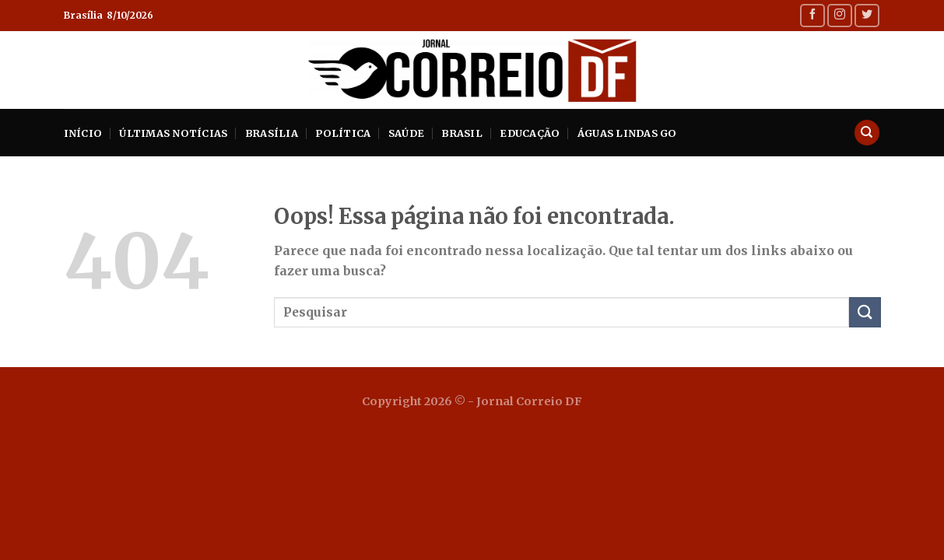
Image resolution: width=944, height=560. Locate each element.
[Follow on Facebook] (812, 15)
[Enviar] (865, 312)
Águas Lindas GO (627, 133)
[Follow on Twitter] (867, 15)
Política (343, 133)
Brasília (272, 133)
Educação (530, 133)
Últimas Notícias (173, 133)
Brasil (462, 133)
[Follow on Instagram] (840, 15)
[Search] (867, 133)
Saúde (406, 133)
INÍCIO (83, 133)
